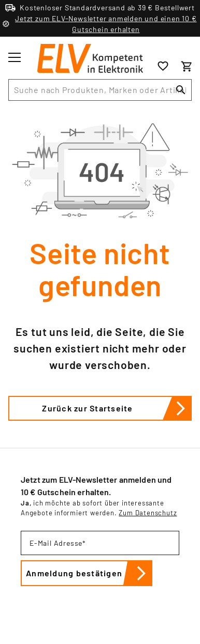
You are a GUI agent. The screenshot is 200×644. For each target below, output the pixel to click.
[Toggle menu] (15, 57)
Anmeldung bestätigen (89, 573)
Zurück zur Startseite (117, 408)
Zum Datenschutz (148, 513)
